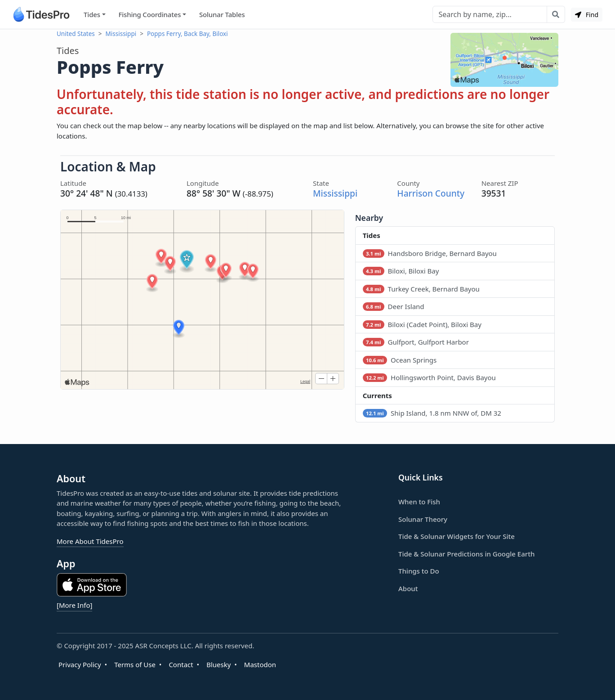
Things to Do (419, 570)
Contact (181, 664)
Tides (92, 14)
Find (587, 15)
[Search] (490, 14)
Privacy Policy (80, 664)
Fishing (149, 15)
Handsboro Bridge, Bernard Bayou (430, 253)
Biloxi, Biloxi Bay (401, 271)
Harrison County (431, 193)
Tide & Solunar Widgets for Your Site (457, 536)
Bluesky (218, 664)
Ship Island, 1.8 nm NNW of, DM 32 (432, 413)
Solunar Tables (222, 14)
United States (76, 34)
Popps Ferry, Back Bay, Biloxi (187, 34)
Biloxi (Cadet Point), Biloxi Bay (422, 324)
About (408, 588)
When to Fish (419, 501)
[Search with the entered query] (556, 14)
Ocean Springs (400, 359)
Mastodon (260, 664)
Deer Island (394, 306)
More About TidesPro (90, 541)
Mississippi (121, 34)
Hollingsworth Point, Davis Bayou (429, 377)
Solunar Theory (423, 519)
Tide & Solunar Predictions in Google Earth (466, 553)
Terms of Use (135, 664)
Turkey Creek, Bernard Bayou (421, 288)
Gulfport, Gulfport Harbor (416, 342)
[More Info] (74, 605)
